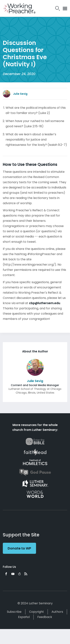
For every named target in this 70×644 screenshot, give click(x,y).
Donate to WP (19, 548)
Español (24, 617)
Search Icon (58, 8)
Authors (57, 612)
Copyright (36, 612)
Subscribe (14, 612)
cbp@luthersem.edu (45, 303)
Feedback (45, 617)
